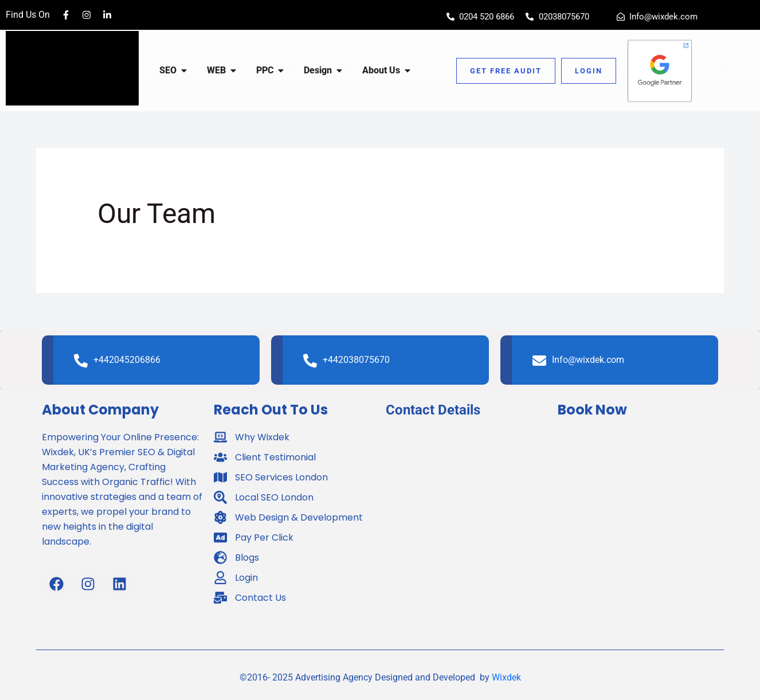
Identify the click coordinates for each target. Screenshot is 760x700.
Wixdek (506, 677)
